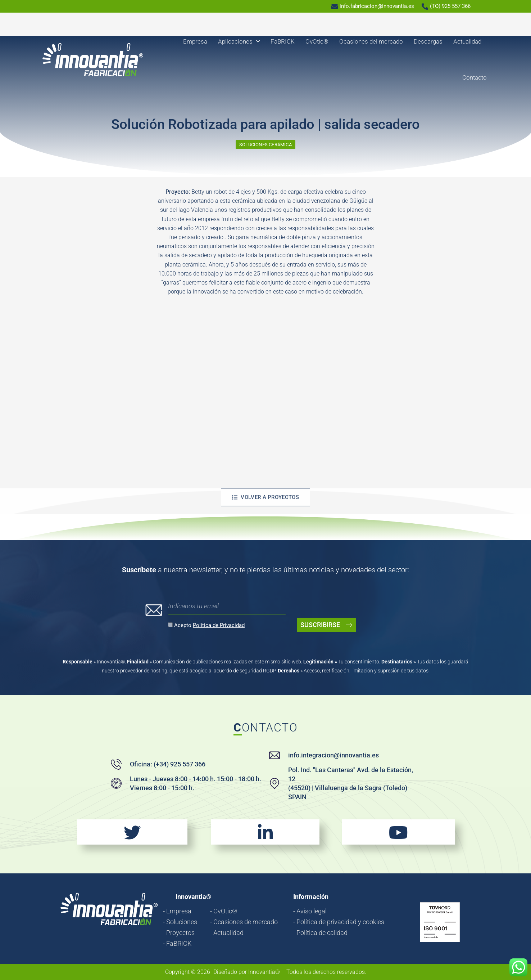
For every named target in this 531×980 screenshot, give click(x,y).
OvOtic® (317, 41)
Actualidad (467, 41)
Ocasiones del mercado (371, 41)
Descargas (428, 41)
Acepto (209, 625)
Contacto (475, 77)
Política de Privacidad (219, 625)
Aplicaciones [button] (239, 41)
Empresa (195, 41)
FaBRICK (283, 41)
